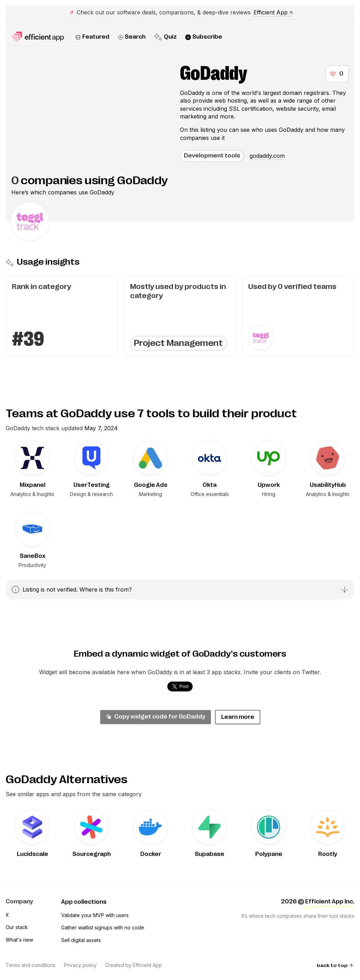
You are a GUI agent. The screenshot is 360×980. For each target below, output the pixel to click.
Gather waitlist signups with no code (103, 927)
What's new (19, 940)
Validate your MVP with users (95, 915)
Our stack (17, 927)
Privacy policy (80, 965)
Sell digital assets (81, 940)
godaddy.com (267, 156)
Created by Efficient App (134, 965)
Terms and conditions (31, 965)
